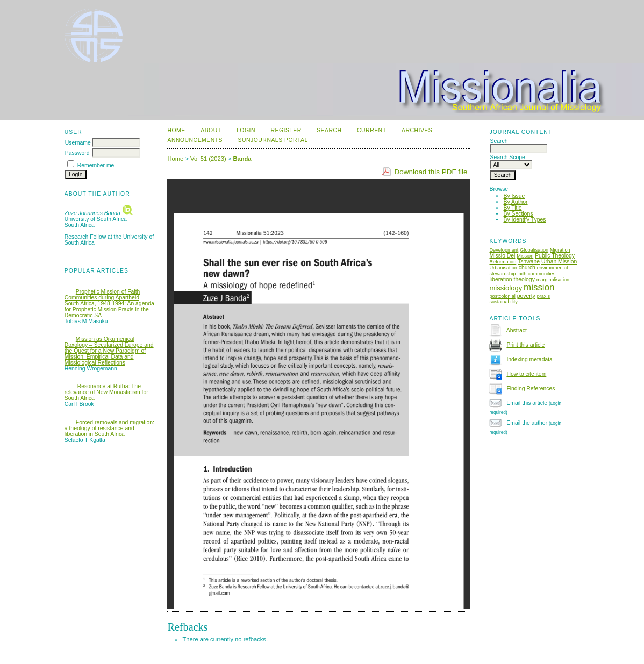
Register (286, 130)
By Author (515, 202)
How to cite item (526, 374)
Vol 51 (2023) (208, 159)
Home (176, 130)
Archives (417, 130)
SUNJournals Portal (273, 140)
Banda (242, 159)
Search (329, 130)
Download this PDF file (431, 172)
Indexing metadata (529, 359)
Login (246, 130)
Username (78, 143)
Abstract (517, 330)
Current (371, 130)
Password (77, 153)
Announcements (195, 140)
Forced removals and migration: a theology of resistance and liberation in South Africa (109, 428)
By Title (512, 208)
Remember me (96, 165)
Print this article (525, 345)
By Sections (518, 214)
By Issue (514, 196)
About (211, 130)
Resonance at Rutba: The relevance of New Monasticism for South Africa (106, 392)
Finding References (531, 388)
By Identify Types (524, 220)
